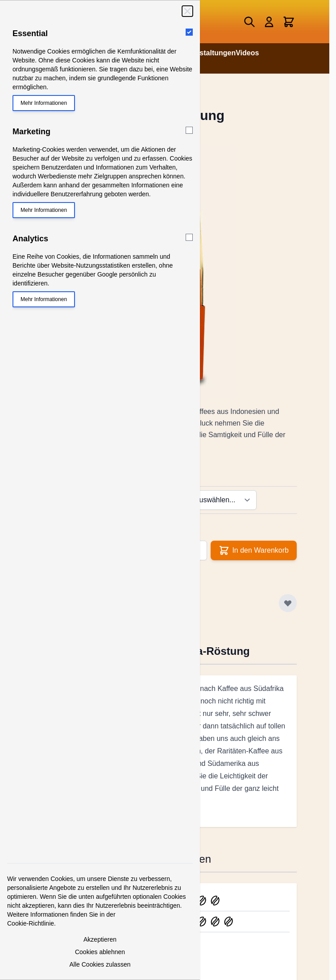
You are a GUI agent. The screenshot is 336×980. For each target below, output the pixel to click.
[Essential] (189, 32)
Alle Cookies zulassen (100, 964)
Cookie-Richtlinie (31, 923)
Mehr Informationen (44, 103)
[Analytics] (189, 237)
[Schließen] (187, 11)
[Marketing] (189, 130)
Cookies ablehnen (100, 952)
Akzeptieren (100, 939)
